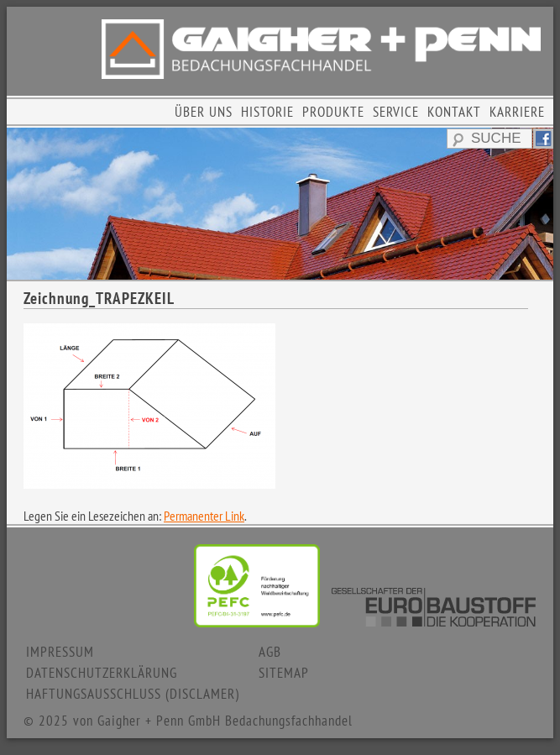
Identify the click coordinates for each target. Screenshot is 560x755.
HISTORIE (267, 112)
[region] (280, 204)
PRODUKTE (333, 112)
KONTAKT (454, 112)
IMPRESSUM (60, 652)
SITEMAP (284, 673)
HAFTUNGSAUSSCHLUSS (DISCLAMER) (133, 694)
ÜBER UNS (204, 112)
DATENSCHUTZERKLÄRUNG (102, 673)
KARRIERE (517, 112)
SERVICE (396, 112)
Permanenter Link (204, 516)
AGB (270, 652)
